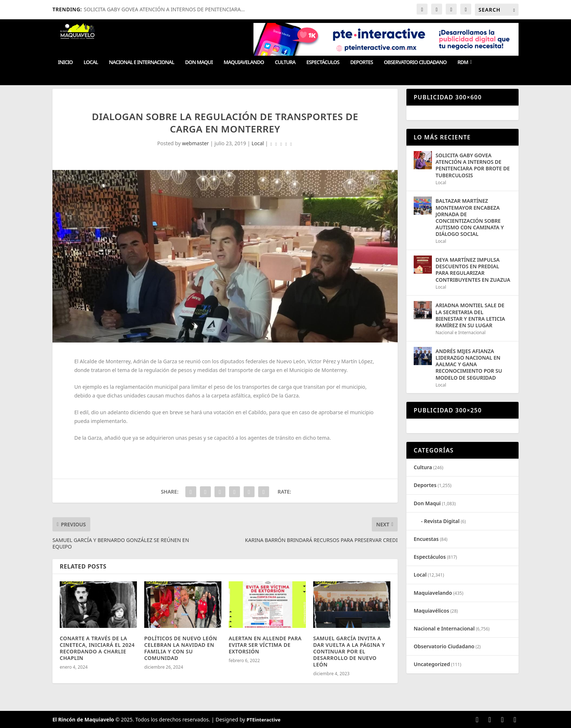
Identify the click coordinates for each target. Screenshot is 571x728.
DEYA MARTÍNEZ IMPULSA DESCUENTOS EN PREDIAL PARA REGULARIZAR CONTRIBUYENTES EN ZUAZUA (473, 270)
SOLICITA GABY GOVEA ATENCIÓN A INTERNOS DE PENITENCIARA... (164, 9)
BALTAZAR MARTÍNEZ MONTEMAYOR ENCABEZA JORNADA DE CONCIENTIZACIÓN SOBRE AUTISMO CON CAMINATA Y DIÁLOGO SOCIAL (470, 217)
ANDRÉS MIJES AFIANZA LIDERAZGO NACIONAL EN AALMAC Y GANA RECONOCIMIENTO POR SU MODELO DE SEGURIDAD (469, 364)
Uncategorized (432, 664)
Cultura (285, 62)
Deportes (362, 62)
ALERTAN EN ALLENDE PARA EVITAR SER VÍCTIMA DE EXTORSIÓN (265, 645)
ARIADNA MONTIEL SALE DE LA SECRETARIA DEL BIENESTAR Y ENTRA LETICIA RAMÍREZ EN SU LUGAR (470, 315)
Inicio (65, 62)
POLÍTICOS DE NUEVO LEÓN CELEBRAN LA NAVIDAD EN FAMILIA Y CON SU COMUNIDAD (181, 648)
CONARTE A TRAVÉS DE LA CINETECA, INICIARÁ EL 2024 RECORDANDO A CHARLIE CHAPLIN (97, 648)
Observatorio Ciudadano (415, 62)
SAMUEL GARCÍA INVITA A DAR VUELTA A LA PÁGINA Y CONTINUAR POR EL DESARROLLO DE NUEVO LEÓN (349, 652)
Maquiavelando (244, 62)
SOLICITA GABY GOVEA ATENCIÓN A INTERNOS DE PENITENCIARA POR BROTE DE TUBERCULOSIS (473, 165)
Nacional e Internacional (141, 62)
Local (91, 62)
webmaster (196, 143)
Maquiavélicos (431, 611)
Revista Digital (442, 521)
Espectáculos (323, 62)
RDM (463, 62)
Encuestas (426, 539)
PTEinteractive (263, 720)
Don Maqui (199, 62)
